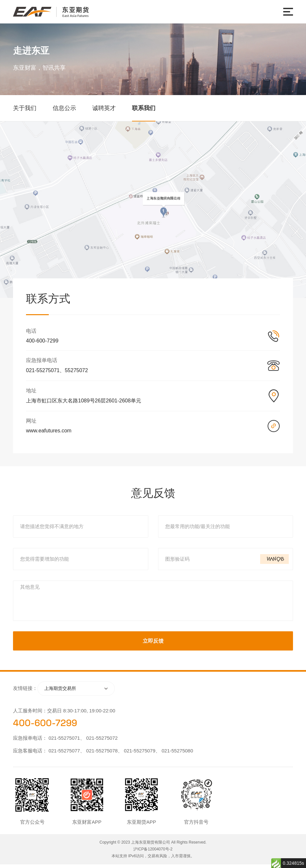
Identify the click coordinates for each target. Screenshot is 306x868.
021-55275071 (64, 742)
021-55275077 (64, 754)
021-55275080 (177, 754)
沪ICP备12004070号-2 (153, 853)
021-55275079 (140, 754)
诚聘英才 (104, 108)
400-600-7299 (45, 726)
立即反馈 (153, 644)
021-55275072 (102, 742)
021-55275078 (102, 754)
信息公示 (64, 108)
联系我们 (144, 108)
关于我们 (25, 108)
